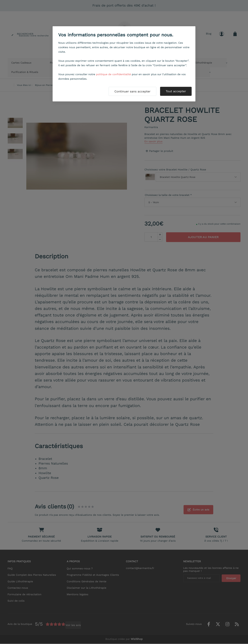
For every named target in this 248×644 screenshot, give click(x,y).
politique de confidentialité (113, 74)
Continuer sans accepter (132, 91)
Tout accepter (176, 91)
